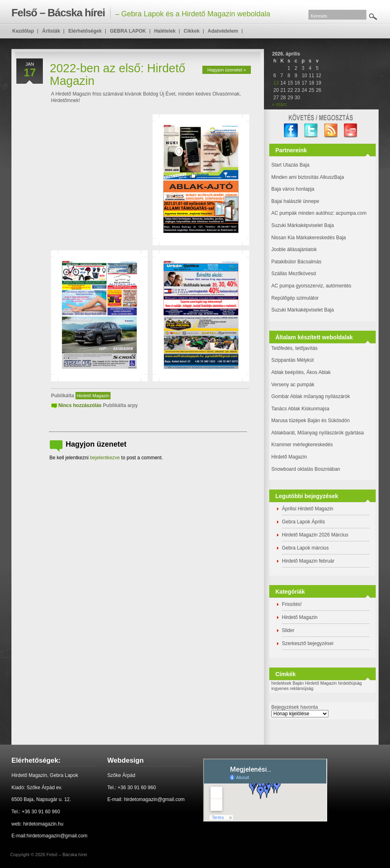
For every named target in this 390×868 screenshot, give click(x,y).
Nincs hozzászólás (80, 405)
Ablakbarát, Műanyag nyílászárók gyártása (318, 433)
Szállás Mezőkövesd (294, 274)
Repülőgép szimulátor (295, 298)
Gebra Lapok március (305, 548)
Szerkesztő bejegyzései (308, 643)
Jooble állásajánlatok (294, 249)
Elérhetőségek (85, 31)
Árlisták (51, 31)
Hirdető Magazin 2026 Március (315, 535)
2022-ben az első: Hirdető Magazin (117, 75)
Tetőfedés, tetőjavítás (294, 348)
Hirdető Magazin (93, 396)
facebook (291, 130)
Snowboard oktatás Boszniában (306, 469)
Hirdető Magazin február (308, 561)
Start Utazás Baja (290, 165)
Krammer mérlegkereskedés (302, 445)
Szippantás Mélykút (292, 360)
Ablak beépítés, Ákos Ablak (301, 372)
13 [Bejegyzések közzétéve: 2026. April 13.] (276, 83)
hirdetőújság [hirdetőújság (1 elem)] (350, 683)
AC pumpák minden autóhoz (302, 213)
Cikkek (192, 31)
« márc (280, 105)
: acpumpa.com (350, 213)
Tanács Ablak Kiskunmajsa (300, 409)
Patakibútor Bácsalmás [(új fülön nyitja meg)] (296, 262)
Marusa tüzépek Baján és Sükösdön (310, 421)
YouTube (351, 130)
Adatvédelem (223, 31)
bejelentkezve (105, 458)
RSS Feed (331, 130)
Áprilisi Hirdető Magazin (308, 509)
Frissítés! (292, 604)
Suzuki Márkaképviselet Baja (302, 225)
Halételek (165, 31)
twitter (311, 130)
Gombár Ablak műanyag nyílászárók (311, 396)
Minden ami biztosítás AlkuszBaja (308, 177)
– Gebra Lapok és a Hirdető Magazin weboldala (141, 13)
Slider (288, 630)
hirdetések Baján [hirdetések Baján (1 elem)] (287, 683)
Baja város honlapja (293, 189)
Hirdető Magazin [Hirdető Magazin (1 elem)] (321, 683)
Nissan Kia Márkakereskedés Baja (309, 238)
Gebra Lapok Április (303, 522)
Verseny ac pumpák (294, 385)
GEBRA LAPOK (128, 31)
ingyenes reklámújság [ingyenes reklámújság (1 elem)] (292, 688)
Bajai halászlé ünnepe (295, 201)
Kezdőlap (23, 31)
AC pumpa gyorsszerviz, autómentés (311, 286)
